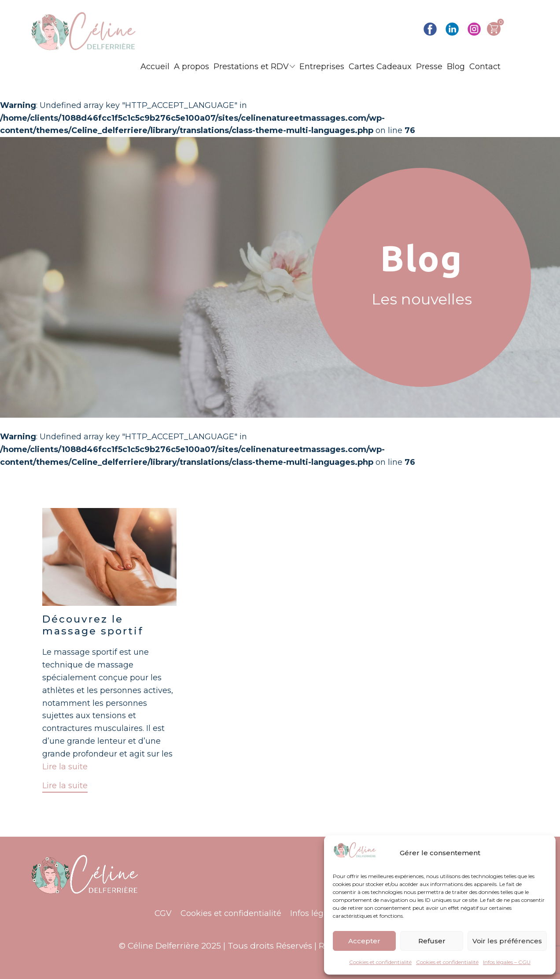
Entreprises (322, 67)
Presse (429, 67)
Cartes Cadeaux (380, 67)
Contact (485, 67)
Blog (456, 67)
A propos (192, 67)
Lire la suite (65, 767)
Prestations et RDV (251, 67)
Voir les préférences (507, 941)
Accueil (155, 67)
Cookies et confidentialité (380, 962)
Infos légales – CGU (507, 962)
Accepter (364, 941)
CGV (163, 913)
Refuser (432, 941)
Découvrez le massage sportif (93, 625)
